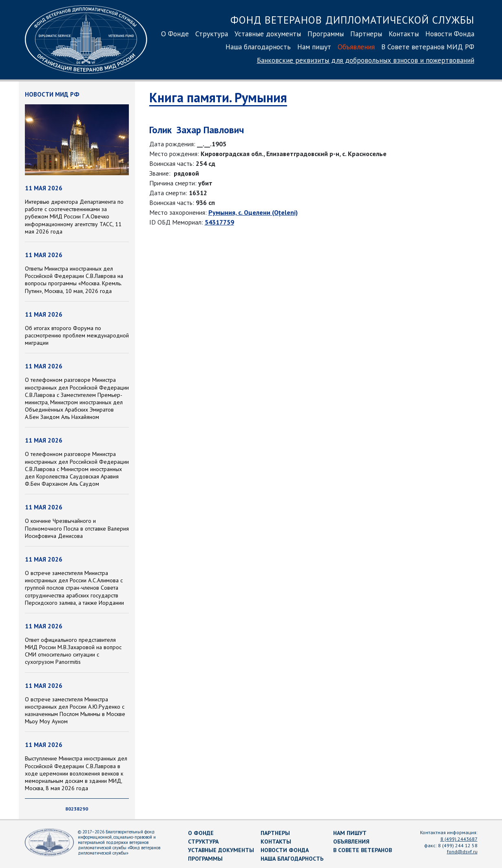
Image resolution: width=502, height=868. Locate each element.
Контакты (404, 34)
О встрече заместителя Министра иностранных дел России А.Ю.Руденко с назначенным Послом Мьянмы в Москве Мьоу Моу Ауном (75, 710)
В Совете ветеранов (363, 850)
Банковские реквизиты (366, 60)
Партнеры (366, 34)
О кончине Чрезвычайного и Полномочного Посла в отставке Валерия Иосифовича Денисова (77, 528)
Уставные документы (268, 34)
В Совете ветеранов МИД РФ (428, 47)
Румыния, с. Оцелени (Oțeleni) (253, 212)
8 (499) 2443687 (459, 839)
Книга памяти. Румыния (218, 97)
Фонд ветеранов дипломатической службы (352, 20)
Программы (326, 34)
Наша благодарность (258, 47)
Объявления (356, 47)
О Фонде (175, 34)
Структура (212, 34)
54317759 (219, 222)
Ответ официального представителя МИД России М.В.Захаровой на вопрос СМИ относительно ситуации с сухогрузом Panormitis (73, 651)
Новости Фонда (450, 34)
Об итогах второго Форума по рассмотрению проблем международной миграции (77, 335)
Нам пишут (314, 47)
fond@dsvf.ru (462, 851)
